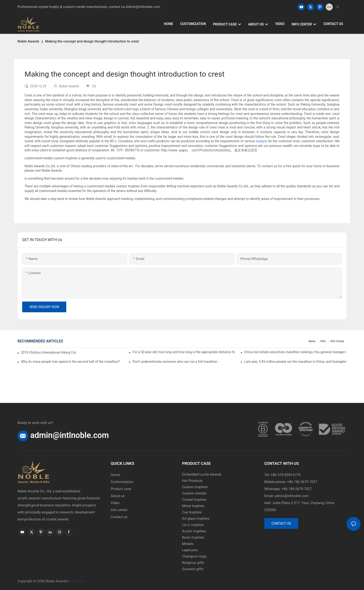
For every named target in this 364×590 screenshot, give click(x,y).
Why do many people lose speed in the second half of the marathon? (70, 362)
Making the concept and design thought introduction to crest (92, 41)
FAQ (323, 341)
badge (261, 141)
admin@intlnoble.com (70, 435)
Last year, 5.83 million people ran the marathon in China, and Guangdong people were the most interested (295, 362)
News (312, 341)
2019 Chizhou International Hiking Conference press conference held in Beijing (49, 352)
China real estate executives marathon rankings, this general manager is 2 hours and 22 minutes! (295, 352)
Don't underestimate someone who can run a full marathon (175, 362)
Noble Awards (28, 41)
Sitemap (77, 581)
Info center (337, 341)
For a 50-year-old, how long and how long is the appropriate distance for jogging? (184, 352)
